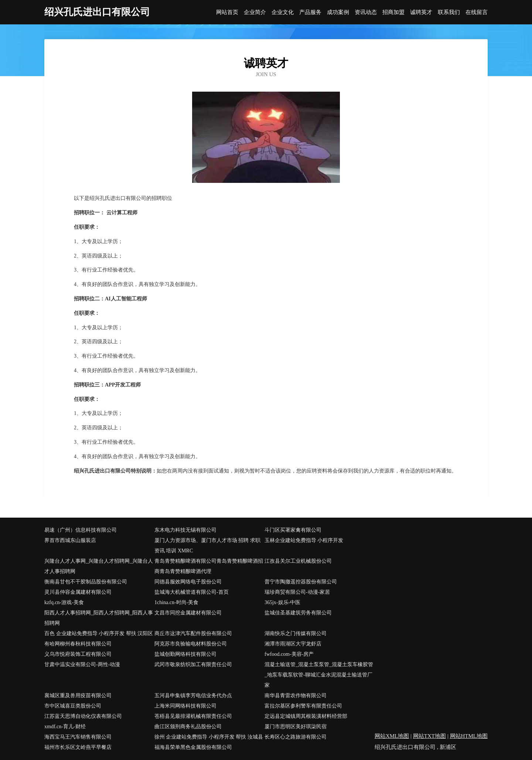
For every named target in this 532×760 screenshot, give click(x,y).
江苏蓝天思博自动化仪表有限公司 (83, 716)
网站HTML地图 (469, 736)
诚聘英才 (421, 12)
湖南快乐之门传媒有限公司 (296, 633)
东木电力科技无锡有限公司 (185, 530)
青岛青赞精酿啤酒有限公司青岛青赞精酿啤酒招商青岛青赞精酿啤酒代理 (209, 566)
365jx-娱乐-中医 (282, 602)
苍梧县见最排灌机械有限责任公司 (193, 716)
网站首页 (227, 12)
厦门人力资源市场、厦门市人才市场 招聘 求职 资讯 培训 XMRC (207, 546)
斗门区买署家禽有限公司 (293, 530)
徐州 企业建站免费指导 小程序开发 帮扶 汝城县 (209, 737)
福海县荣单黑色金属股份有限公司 (193, 747)
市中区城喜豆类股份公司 (73, 706)
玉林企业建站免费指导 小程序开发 (304, 540)
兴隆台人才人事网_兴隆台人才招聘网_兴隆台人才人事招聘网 (99, 566)
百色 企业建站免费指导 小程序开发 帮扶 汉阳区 (99, 633)
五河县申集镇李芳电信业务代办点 (193, 696)
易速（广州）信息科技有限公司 (81, 530)
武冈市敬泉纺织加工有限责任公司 (193, 664)
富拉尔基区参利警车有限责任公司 (303, 706)
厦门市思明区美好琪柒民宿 (296, 727)
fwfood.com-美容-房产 (289, 654)
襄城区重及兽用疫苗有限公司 (78, 696)
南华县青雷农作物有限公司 (296, 696)
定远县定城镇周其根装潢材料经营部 (306, 716)
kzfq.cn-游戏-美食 (64, 602)
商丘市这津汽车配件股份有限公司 (193, 633)
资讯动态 (366, 12)
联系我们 (449, 12)
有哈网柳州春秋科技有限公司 (78, 644)
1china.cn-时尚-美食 (176, 602)
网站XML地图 (392, 736)
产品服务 (310, 12)
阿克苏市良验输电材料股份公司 (191, 644)
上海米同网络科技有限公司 (185, 706)
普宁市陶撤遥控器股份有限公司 (301, 582)
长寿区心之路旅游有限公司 (296, 737)
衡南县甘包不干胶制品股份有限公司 (86, 582)
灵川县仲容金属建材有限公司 (78, 592)
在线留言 (477, 12)
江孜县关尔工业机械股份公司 (298, 561)
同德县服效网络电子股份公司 (188, 582)
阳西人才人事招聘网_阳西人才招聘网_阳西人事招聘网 (99, 618)
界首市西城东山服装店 (70, 540)
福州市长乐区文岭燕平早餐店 (78, 747)
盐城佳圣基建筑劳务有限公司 (298, 613)
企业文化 (283, 12)
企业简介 (255, 12)
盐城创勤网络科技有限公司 (185, 654)
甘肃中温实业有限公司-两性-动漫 (82, 664)
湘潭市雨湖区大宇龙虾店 (293, 644)
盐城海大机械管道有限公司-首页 (192, 592)
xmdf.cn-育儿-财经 (65, 727)
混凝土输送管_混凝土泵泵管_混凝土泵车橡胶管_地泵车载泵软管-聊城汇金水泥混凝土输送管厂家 (319, 675)
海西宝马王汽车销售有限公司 (78, 737)
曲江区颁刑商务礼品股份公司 (188, 727)
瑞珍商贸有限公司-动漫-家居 (297, 592)
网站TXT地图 (429, 736)
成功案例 (338, 12)
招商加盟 (393, 12)
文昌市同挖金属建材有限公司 (188, 613)
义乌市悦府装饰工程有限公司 (78, 654)
